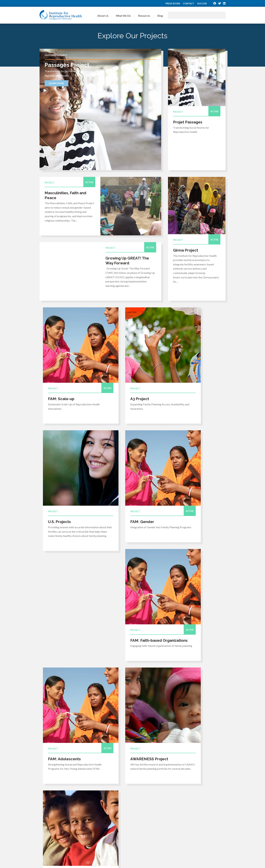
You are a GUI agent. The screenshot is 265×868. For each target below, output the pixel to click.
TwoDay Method (176, 830)
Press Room (173, 4)
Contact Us (103, 828)
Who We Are (104, 804)
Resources (144, 16)
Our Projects (138, 808)
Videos (170, 813)
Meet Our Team (105, 808)
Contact (189, 4)
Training (171, 808)
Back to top (79, 831)
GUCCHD (202, 4)
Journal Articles (175, 804)
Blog (160, 16)
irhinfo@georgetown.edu (54, 819)
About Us (103, 16)
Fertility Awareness (177, 839)
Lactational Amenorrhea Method (185, 834)
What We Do (123, 16)
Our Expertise (139, 804)
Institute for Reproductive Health (61, 15)
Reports (171, 821)
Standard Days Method (179, 826)
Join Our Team (105, 813)
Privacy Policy (219, 856)
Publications (173, 817)
